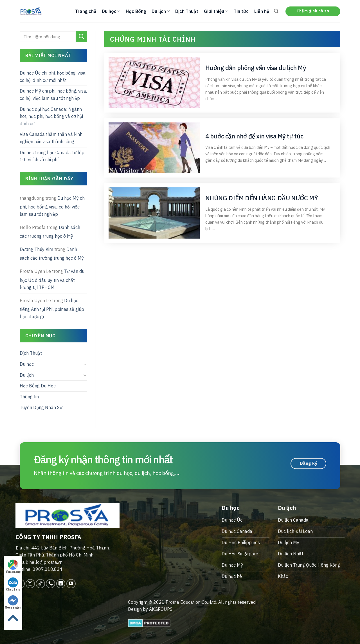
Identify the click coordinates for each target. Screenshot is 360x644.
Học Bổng (136, 11)
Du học (111, 11)
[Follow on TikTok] (40, 584)
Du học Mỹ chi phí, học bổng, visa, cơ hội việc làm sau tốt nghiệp (53, 95)
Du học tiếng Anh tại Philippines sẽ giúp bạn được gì (52, 308)
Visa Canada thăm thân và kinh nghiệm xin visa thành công (51, 138)
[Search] (276, 11)
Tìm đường (13, 567)
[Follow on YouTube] (71, 584)
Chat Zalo (13, 584)
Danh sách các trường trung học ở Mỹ (50, 232)
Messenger (13, 602)
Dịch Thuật (187, 11)
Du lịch (161, 11)
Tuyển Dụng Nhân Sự (41, 407)
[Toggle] (85, 364)
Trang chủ (86, 11)
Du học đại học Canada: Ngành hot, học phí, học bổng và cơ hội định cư (51, 116)
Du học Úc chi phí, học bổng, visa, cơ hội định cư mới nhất (53, 77)
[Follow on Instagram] (30, 584)
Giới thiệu (216, 11)
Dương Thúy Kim (36, 249)
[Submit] (82, 36)
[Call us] (50, 584)
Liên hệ (262, 11)
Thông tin (29, 397)
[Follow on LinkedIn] (61, 584)
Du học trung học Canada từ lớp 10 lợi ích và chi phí (52, 156)
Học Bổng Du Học (38, 386)
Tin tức (241, 11)
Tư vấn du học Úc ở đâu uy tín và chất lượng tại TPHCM (52, 279)
